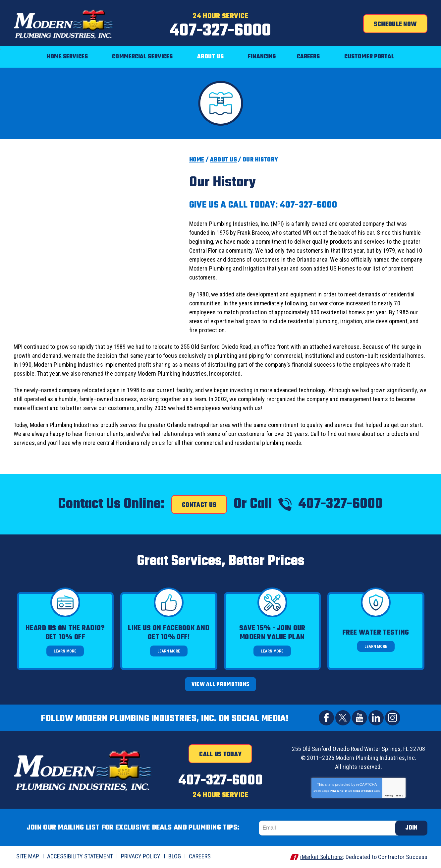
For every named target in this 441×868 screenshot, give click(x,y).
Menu (0, 42)
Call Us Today (220, 754)
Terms (400, 795)
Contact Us (199, 505)
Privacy (389, 795)
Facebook (326, 717)
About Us (223, 160)
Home (197, 160)
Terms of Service (363, 791)
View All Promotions (221, 685)
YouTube (359, 717)
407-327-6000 (220, 31)
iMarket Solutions (321, 857)
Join (411, 828)
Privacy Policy (339, 791)
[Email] (330, 828)
